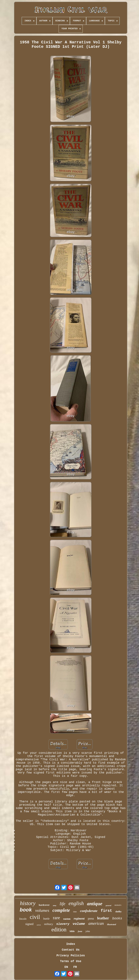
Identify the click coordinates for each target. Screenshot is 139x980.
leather (103, 918)
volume (79, 924)
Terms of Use (71, 961)
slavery (63, 924)
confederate (89, 911)
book (26, 910)
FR (75, 967)
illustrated (112, 924)
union (39, 925)
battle (46, 919)
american (96, 923)
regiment (79, 919)
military (49, 924)
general (108, 905)
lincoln (23, 919)
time (75, 912)
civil (35, 917)
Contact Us (71, 950)
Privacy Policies (71, 956)
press (91, 919)
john (88, 931)
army (55, 905)
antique (95, 904)
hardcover (44, 905)
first (106, 911)
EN (66, 967)
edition (59, 930)
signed (29, 924)
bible (72, 931)
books (117, 918)
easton (67, 919)
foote (80, 931)
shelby (118, 912)
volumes (42, 910)
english (76, 903)
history (28, 903)
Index (71, 944)
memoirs (118, 905)
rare (56, 918)
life (62, 904)
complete (61, 910)
